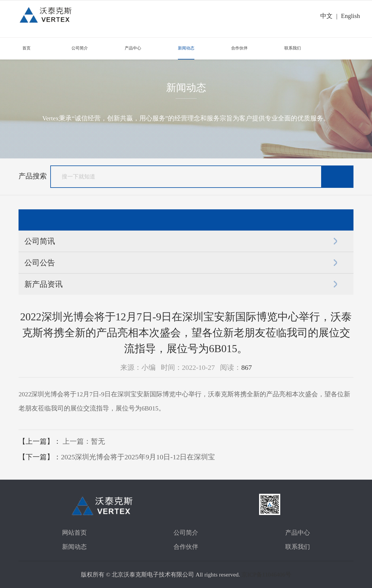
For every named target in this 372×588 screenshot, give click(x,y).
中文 (326, 16)
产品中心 (133, 48)
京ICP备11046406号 (266, 574)
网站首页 (74, 533)
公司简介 (80, 48)
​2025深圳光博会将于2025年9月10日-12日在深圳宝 (138, 457)
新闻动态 (186, 48)
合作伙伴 (239, 48)
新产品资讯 (44, 284)
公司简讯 (40, 241)
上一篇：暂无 (84, 441)
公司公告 (40, 263)
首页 (26, 48)
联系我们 (293, 48)
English (350, 16)
